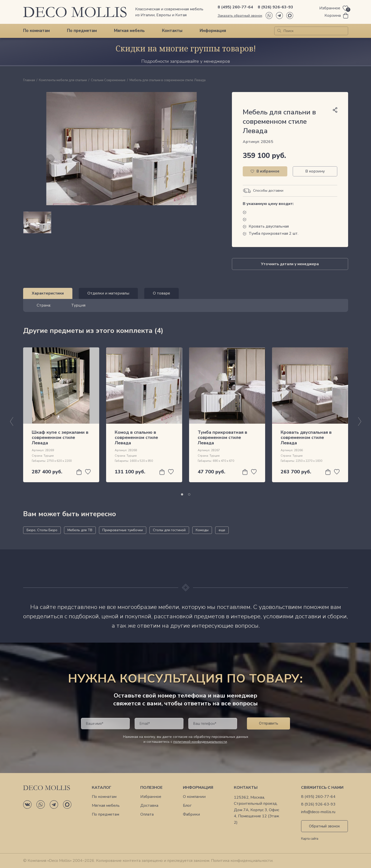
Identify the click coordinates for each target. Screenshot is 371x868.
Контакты (172, 31)
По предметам (82, 31)
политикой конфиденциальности (200, 742)
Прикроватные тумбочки (123, 530)
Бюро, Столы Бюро (42, 530)
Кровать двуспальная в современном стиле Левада (306, 438)
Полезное (151, 788)
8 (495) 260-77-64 (235, 7)
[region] (122, 222)
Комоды (202, 530)
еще (222, 530)
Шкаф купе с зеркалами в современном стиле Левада (60, 438)
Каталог (102, 788)
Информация (213, 31)
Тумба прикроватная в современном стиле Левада (222, 438)
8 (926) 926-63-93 (275, 7)
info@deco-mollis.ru (318, 812)
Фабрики (191, 814)
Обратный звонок (324, 826)
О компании (194, 797)
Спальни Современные (108, 80)
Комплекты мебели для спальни (63, 80)
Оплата (147, 814)
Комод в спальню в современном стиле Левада (136, 438)
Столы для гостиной (169, 530)
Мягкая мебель (129, 31)
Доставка (149, 806)
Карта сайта (310, 839)
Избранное (151, 797)
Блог (187, 806)
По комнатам (36, 31)
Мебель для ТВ (80, 530)
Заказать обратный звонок (240, 16)
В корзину (315, 171)
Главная (29, 80)
